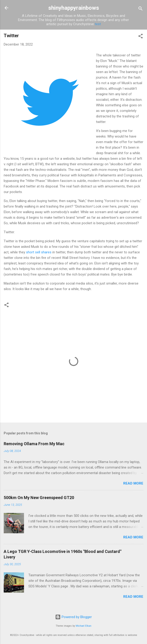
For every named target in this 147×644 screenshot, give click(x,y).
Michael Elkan (84, 626)
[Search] (141, 9)
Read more (133, 483)
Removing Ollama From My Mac (34, 444)
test (98, 24)
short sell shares (39, 252)
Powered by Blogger (73, 617)
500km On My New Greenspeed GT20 (39, 498)
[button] (141, 37)
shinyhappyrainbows (74, 8)
